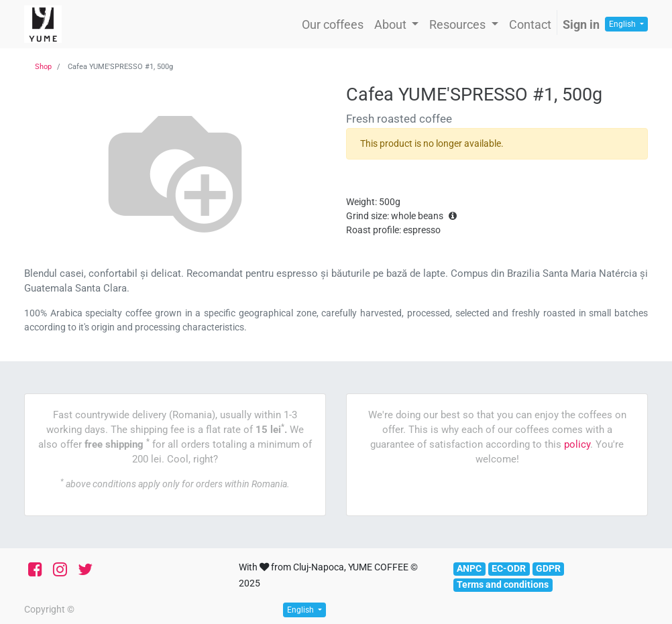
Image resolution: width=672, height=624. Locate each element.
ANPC (469, 568)
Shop (43, 67)
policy (577, 444)
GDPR (548, 568)
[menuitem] (333, 24)
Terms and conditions (503, 584)
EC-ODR (509, 568)
